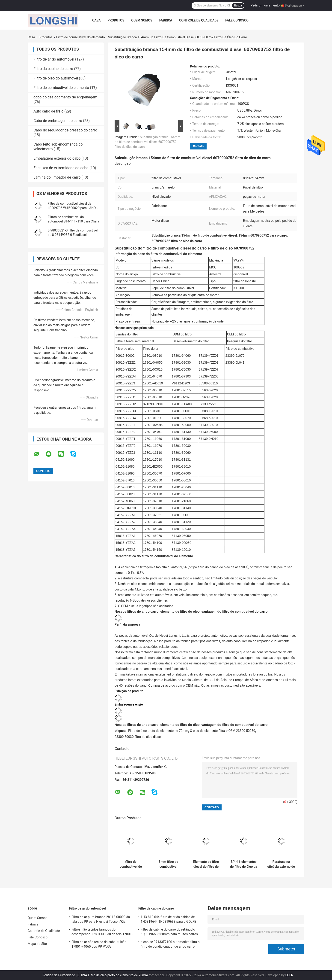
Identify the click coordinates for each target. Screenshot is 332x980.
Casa (96, 20)
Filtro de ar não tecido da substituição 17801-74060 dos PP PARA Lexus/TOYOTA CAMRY (99, 945)
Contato (198, 146)
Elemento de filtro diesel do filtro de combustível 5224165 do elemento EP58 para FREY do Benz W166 (206, 864)
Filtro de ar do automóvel (54, 59)
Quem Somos (142, 20)
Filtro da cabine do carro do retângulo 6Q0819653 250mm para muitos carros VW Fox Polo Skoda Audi (169, 932)
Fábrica (166, 20)
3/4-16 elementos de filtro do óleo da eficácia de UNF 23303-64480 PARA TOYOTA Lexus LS (244, 864)
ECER (289, 975)
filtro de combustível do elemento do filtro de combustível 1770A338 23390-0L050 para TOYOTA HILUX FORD (131, 864)
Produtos (116, 20)
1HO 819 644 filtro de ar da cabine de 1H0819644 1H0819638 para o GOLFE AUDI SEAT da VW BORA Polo (168, 920)
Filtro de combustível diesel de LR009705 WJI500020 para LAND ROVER (72, 208)
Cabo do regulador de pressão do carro (65, 130)
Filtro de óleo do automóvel (56, 78)
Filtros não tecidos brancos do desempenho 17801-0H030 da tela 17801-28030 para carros (102, 932)
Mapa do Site (37, 944)
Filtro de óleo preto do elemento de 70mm (158, 731)
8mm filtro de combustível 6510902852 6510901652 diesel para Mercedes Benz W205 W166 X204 (168, 864)
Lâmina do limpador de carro (57, 177)
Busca (238, 6)
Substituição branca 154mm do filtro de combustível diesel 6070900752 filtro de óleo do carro (147, 142)
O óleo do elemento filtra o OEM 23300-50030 (223, 731)
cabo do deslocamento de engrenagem (65, 97)
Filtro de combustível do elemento (81, 37)
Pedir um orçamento (265, 5)
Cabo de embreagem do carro (58, 121)
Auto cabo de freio (48, 111)
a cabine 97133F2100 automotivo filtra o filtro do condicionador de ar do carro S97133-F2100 (170, 945)
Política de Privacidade (59, 975)
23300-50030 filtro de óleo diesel (138, 737)
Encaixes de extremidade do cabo (61, 168)
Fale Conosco (237, 20)
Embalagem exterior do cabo (57, 158)
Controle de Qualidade (199, 20)
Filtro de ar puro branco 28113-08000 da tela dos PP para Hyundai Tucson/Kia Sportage (101, 920)
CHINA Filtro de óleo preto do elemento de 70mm (113, 975)
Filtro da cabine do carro (53, 69)
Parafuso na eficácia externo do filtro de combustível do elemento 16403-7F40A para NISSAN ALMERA (281, 864)
